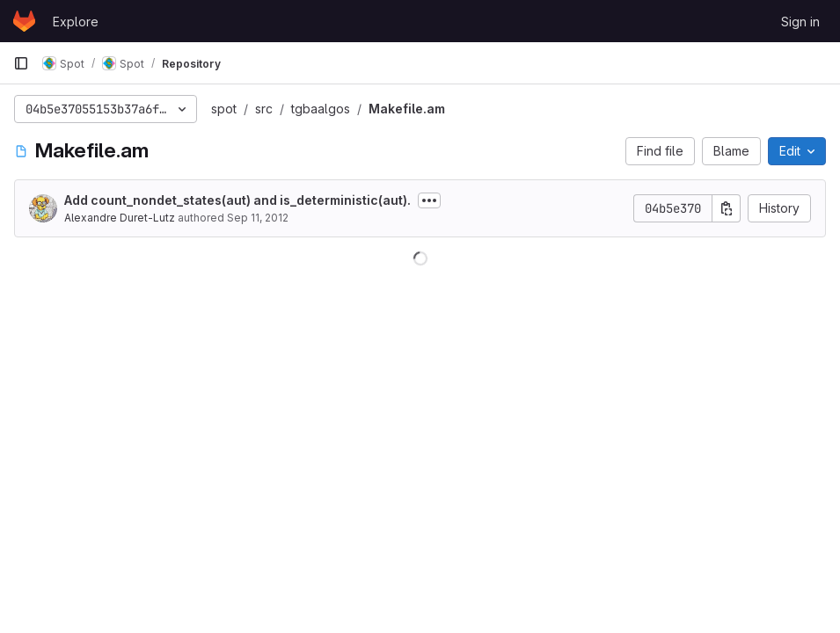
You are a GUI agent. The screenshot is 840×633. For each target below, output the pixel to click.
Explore (76, 22)
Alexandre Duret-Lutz (120, 218)
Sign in (800, 22)
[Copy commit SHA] (727, 208)
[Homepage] (24, 21)
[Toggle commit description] (429, 200)
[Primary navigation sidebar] (21, 63)
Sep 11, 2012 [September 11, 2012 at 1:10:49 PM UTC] (258, 218)
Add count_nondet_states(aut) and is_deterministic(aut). (237, 200)
